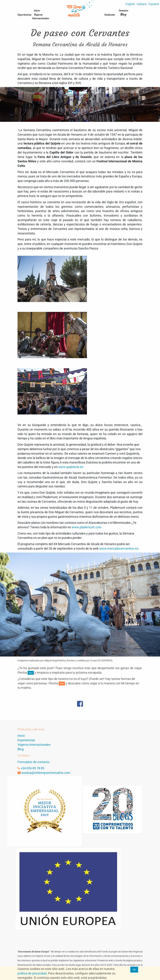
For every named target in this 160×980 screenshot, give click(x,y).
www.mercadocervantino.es (119, 548)
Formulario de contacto (33, 762)
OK (134, 970)
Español (154, 4)
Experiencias (26, 740)
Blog (123, 15)
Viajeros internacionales (34, 745)
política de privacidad (32, 973)
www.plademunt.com (87, 527)
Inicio (21, 736)
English (130, 4)
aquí (31, 673)
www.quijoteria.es (71, 467)
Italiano (142, 4)
